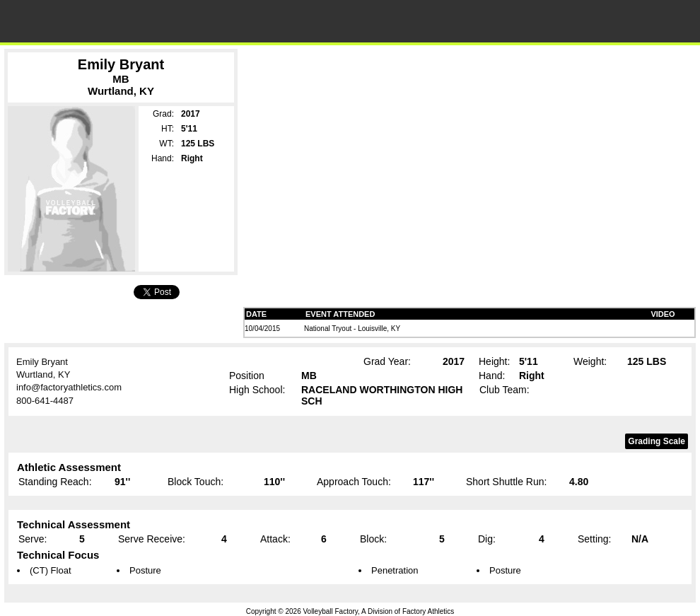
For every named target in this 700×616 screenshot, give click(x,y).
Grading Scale (657, 441)
